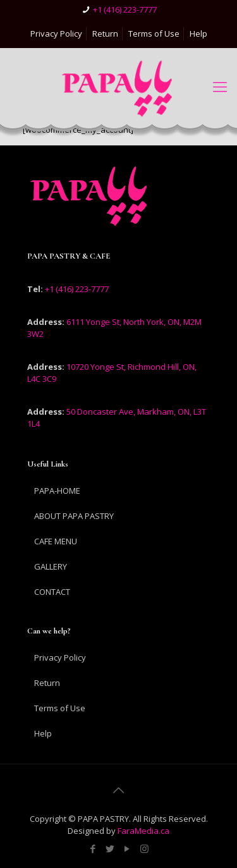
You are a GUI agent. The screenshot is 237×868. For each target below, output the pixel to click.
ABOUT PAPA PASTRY (74, 516)
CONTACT (52, 592)
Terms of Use (154, 34)
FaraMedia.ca (143, 831)
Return (105, 34)
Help (198, 34)
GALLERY (51, 566)
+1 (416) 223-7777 (125, 9)
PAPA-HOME (57, 491)
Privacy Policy (56, 34)
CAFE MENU (56, 541)
